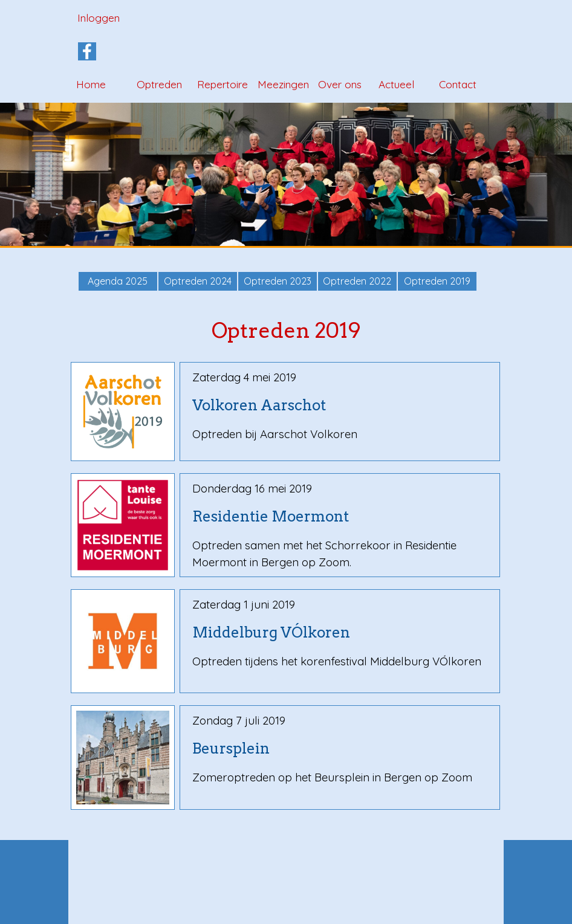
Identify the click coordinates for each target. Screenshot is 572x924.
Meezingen (283, 84)
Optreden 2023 (278, 281)
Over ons (340, 84)
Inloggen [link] (99, 18)
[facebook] (87, 51)
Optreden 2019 (437, 281)
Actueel (396, 84)
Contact (458, 84)
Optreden (159, 84)
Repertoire (223, 84)
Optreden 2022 (357, 281)
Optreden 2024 (198, 281)
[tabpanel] (340, 405)
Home (91, 84)
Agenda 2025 (118, 281)
